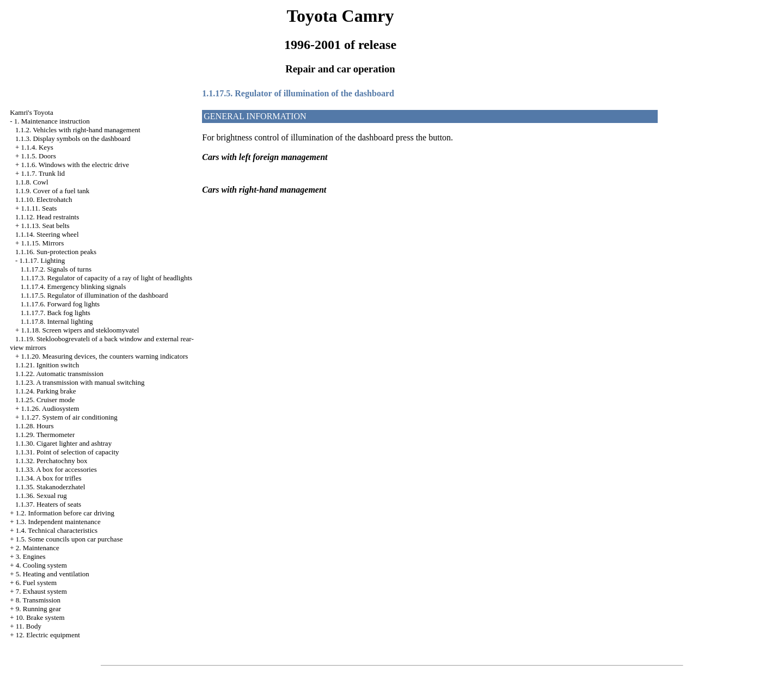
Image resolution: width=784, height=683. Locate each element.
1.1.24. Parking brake (46, 391)
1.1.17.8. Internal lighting (57, 321)
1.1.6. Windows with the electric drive (75, 165)
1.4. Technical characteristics (57, 530)
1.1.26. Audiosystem (50, 408)
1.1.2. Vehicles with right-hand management (78, 130)
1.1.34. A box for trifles (48, 478)
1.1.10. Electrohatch (44, 199)
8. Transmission (38, 600)
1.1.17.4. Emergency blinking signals (73, 287)
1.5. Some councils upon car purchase (69, 539)
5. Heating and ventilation (53, 574)
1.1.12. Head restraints (47, 217)
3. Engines (31, 556)
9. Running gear (38, 609)
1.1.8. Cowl (32, 182)
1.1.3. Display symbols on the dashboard (73, 139)
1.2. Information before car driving (65, 513)
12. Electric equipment (48, 635)
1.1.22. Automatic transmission (59, 374)
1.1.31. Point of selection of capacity (67, 452)
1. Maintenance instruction (52, 121)
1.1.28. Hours (35, 426)
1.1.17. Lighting (42, 260)
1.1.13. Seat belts (45, 226)
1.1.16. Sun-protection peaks (56, 252)
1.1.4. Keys (37, 147)
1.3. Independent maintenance (58, 522)
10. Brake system (40, 617)
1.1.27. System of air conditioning (69, 417)
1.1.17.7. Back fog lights (56, 313)
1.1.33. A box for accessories (56, 469)
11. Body (29, 626)
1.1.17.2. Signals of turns (56, 269)
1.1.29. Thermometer (45, 435)
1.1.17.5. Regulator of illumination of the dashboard (94, 295)
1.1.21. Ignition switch (47, 365)
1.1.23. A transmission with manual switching (80, 382)
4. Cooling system (41, 565)
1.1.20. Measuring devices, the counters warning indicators (104, 356)
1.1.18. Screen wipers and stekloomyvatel (80, 330)
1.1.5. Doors (38, 156)
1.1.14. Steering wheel (47, 234)
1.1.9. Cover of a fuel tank (52, 191)
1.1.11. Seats (39, 208)
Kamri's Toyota (32, 112)
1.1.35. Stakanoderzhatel (50, 487)
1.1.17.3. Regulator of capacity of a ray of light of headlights (107, 278)
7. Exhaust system (41, 591)
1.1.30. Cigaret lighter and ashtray (63, 443)
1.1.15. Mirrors (42, 243)
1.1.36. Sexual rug (41, 496)
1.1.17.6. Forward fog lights (60, 304)
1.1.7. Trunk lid (43, 173)
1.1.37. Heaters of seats (48, 504)
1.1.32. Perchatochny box (51, 461)
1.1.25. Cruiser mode (45, 400)
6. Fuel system (36, 583)
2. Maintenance (38, 548)
